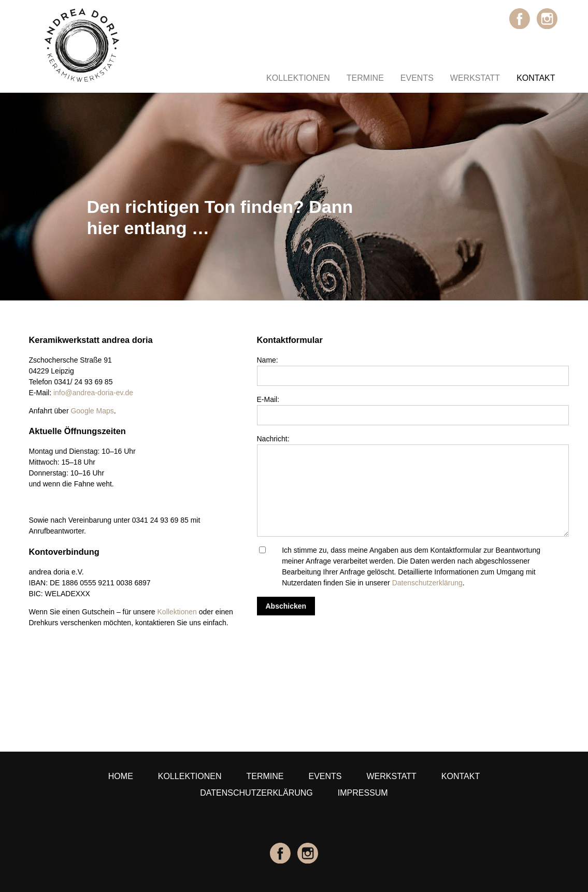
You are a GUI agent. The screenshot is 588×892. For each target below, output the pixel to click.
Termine (365, 78)
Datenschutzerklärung (427, 583)
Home (121, 776)
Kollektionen (298, 78)
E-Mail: (268, 399)
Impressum (363, 793)
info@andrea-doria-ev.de (93, 393)
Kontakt (536, 78)
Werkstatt (475, 78)
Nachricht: (273, 439)
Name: (268, 360)
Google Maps (92, 411)
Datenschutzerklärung (256, 793)
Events (417, 78)
